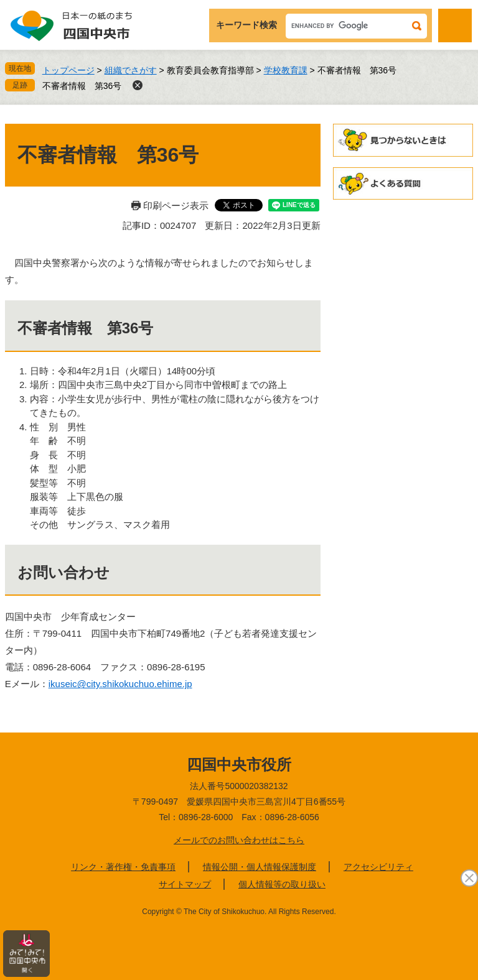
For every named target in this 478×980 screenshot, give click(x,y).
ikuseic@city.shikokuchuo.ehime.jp (120, 684)
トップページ (68, 70)
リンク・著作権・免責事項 (123, 867)
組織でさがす (131, 70)
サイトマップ (185, 884)
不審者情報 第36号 (82, 86)
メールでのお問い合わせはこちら (239, 840)
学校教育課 (286, 70)
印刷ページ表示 (176, 206)
